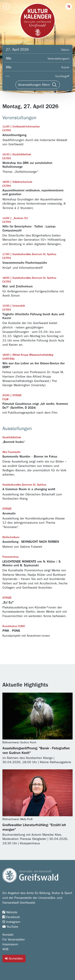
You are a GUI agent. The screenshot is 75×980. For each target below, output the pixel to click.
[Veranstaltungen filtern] (38, 85)
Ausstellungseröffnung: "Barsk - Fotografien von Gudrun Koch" (36, 751)
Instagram (11, 922)
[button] (69, 6)
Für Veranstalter (14, 940)
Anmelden (14, 958)
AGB (5, 949)
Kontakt (8, 935)
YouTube (10, 927)
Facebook (11, 917)
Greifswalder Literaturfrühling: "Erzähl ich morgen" (34, 827)
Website (10, 912)
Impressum (10, 944)
